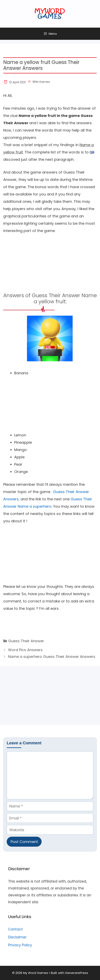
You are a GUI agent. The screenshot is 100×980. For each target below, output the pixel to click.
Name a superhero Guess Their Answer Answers (52, 657)
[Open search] (92, 152)
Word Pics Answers (25, 650)
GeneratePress (77, 973)
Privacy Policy (20, 945)
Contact (15, 929)
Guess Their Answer (26, 641)
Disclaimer (17, 937)
